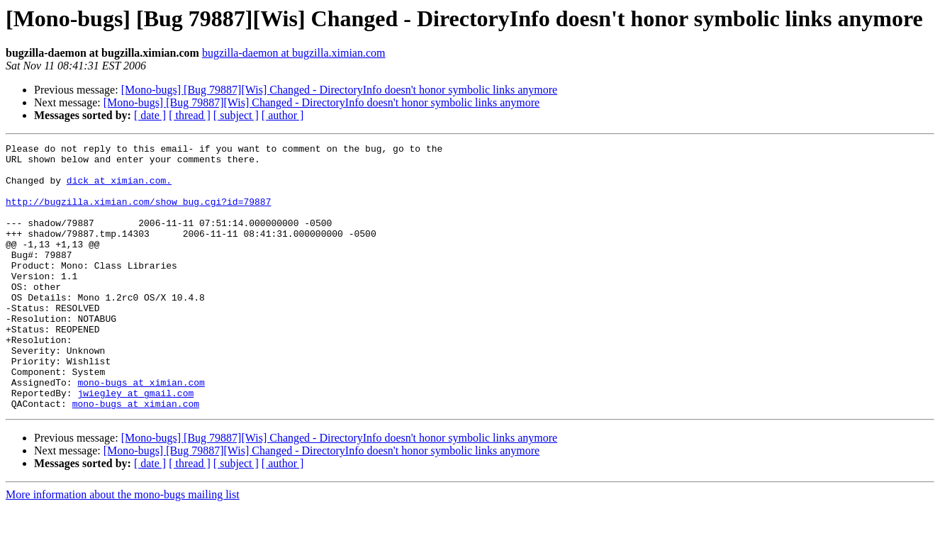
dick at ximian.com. (119, 189)
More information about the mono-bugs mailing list (123, 548)
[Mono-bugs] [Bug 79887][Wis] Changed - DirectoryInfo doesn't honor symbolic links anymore (339, 90)
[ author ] (283, 115)
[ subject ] (236, 115)
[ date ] (150, 115)
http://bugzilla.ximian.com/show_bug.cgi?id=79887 (138, 214)
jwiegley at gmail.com (135, 444)
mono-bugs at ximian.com (141, 431)
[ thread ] (190, 115)
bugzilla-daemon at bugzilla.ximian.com (294, 53)
